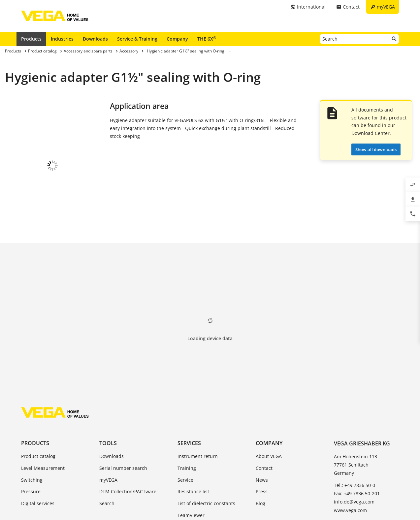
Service (185, 411)
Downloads (95, 39)
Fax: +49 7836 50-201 (357, 425)
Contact (264, 399)
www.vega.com (350, 442)
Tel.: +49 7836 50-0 (355, 417)
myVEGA (108, 411)
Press (262, 423)
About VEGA (269, 388)
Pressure (31, 423)
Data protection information (189, 489)
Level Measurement (43, 399)
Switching (32, 411)
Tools (108, 374)
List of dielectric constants (206, 435)
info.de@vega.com (354, 433)
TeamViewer (191, 447)
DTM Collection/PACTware (128, 423)
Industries (62, 39)
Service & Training (137, 39)
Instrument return (198, 388)
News (262, 411)
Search (107, 435)
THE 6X (207, 39)
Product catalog (38, 388)
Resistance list (193, 423)
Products (31, 39)
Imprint (142, 489)
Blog (260, 435)
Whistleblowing (244, 489)
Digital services (38, 435)
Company (177, 39)
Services (189, 374)
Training (187, 399)
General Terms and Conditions (92, 489)
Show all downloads (376, 149)
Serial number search (123, 399)
